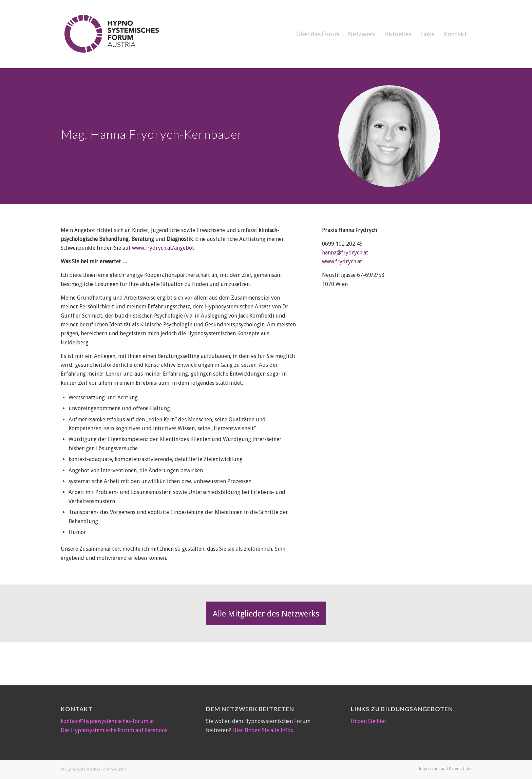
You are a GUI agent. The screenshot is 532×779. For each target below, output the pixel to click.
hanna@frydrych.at (345, 253)
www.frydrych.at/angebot (163, 248)
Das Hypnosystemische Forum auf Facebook (114, 730)
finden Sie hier (369, 721)
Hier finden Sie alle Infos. (263, 730)
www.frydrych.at (342, 261)
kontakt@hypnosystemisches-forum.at (107, 721)
